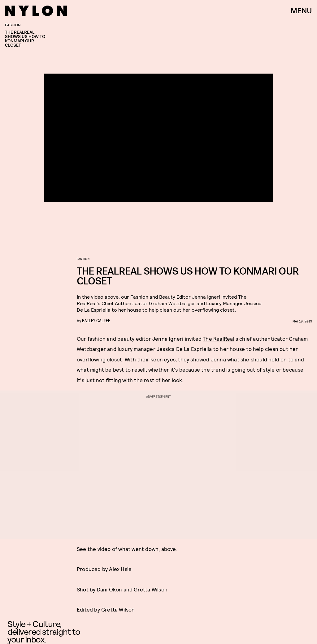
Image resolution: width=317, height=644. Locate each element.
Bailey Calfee (96, 320)
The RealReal (218, 339)
